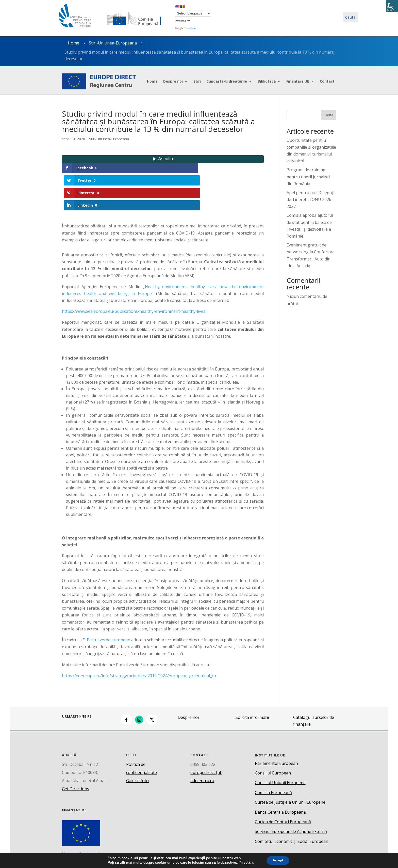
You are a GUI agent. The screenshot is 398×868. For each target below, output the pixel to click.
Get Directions (76, 751)
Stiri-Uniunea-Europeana (113, 43)
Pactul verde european (108, 602)
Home (152, 81)
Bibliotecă (267, 81)
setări (246, 862)
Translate (185, 28)
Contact (327, 81)
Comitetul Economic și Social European (292, 804)
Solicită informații (252, 680)
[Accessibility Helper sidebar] (392, 6)
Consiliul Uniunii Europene (280, 745)
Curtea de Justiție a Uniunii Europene (290, 765)
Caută (328, 115)
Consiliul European (273, 736)
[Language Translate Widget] (193, 13)
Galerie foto (137, 743)
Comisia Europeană (273, 755)
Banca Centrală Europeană (280, 774)
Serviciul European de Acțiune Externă (291, 794)
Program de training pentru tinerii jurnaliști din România (308, 177)
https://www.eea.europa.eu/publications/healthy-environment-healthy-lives (134, 274)
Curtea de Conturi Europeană (283, 784)
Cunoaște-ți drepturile (227, 81)
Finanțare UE (298, 81)
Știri (197, 81)
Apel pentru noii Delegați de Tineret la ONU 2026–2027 (310, 199)
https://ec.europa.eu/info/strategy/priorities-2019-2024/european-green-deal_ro (139, 638)
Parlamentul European (276, 726)
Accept (278, 860)
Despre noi (173, 81)
